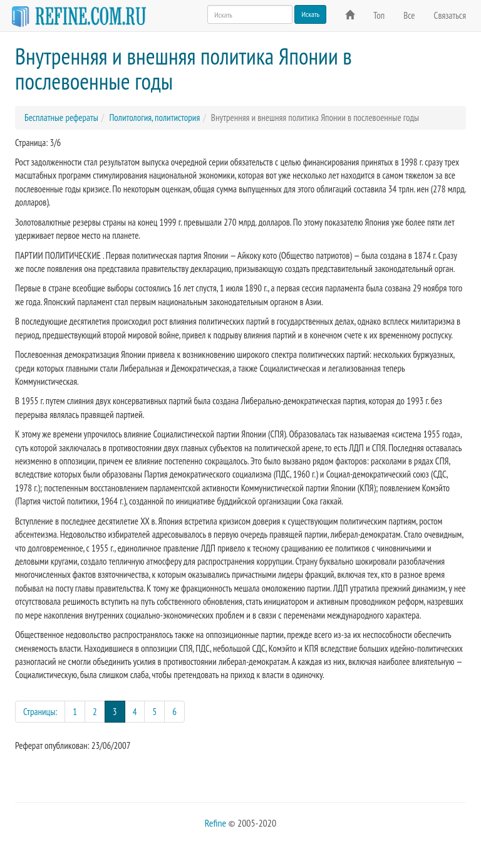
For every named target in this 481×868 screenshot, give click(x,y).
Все (409, 15)
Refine (215, 823)
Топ (379, 15)
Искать (310, 14)
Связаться (450, 15)
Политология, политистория (154, 118)
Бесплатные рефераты (61, 118)
